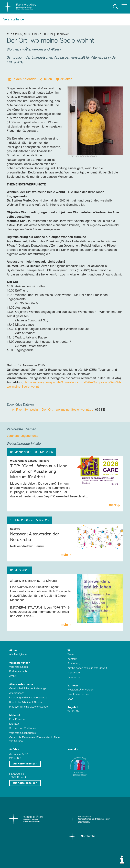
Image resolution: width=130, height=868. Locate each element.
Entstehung (74, 664)
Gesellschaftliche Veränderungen (28, 689)
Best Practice (17, 719)
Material (15, 715)
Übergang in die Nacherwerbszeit (29, 698)
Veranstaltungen (14, 20)
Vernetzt (73, 686)
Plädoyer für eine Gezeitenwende (29, 707)
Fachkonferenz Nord (79, 694)
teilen (48, 79)
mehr (113, 505)
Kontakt (72, 659)
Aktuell (14, 650)
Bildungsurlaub (18, 671)
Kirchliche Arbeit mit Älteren (26, 702)
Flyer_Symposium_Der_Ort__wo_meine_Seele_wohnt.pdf (56, 410)
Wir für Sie (74, 711)
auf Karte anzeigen (25, 764)
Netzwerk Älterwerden (80, 690)
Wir (70, 650)
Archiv (13, 676)
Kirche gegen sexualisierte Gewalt (87, 668)
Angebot (73, 707)
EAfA (70, 699)
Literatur (14, 724)
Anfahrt (14, 750)
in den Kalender (24, 79)
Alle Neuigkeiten (19, 654)
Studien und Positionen (23, 728)
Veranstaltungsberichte (23, 733)
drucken (66, 79)
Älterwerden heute (21, 684)
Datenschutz (75, 677)
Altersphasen (17, 693)
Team (71, 654)
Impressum (74, 673)
